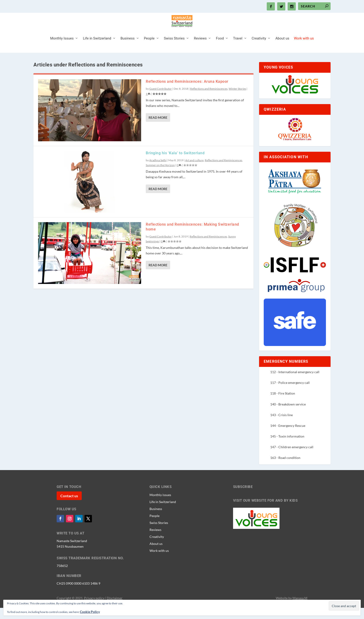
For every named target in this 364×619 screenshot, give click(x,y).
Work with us (304, 50)
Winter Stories (237, 100)
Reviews (200, 50)
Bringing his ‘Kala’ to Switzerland (175, 164)
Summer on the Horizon (160, 176)
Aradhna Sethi (158, 171)
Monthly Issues (62, 50)
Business (128, 50)
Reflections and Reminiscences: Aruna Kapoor (187, 93)
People (149, 50)
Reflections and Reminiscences (209, 100)
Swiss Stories (174, 50)
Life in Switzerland (97, 50)
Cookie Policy (90, 612)
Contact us (69, 507)
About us (282, 50)
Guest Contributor (161, 100)
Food (220, 50)
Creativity (259, 50)
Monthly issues (160, 506)
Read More (158, 128)
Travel (238, 50)
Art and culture (194, 171)
